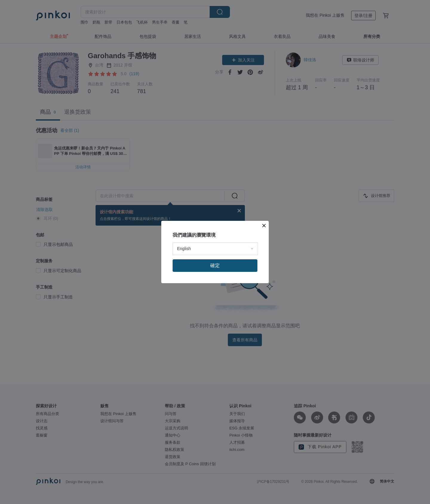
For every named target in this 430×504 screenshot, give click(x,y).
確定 (215, 327)
